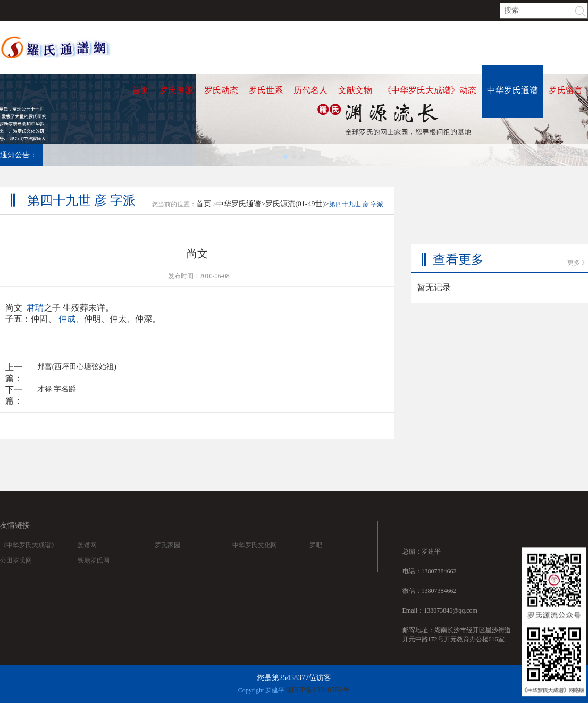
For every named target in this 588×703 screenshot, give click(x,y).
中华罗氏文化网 (255, 556)
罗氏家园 (167, 556)
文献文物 (355, 90)
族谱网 (87, 556)
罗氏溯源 (177, 90)
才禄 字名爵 (57, 396)
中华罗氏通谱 (513, 90)
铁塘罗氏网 (94, 572)
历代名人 (310, 90)
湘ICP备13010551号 (318, 690)
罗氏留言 (566, 90)
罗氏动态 (221, 90)
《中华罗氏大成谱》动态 (430, 90)
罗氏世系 (266, 90)
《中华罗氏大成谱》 (29, 556)
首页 (140, 90)
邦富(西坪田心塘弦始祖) (77, 374)
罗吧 (316, 556)
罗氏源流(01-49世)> (297, 211)
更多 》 (578, 236)
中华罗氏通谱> (241, 211)
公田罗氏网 (16, 572)
